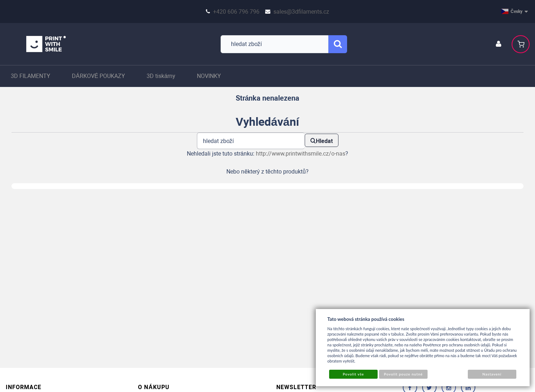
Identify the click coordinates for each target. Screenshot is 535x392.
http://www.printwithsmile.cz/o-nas (301, 154)
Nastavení (492, 374)
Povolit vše (353, 374)
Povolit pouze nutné (403, 374)
